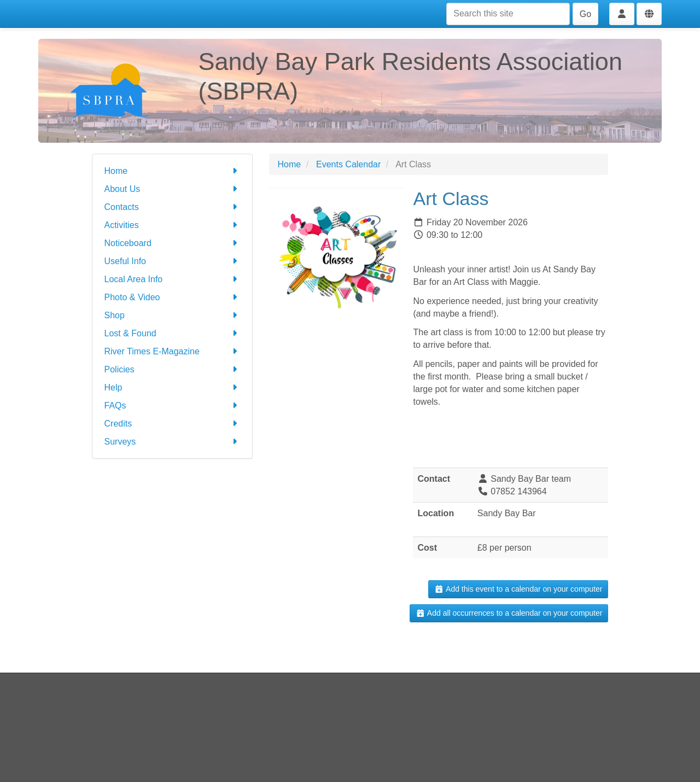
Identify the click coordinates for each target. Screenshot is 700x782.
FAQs (173, 405)
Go (585, 14)
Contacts (173, 207)
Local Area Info (173, 279)
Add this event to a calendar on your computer (518, 589)
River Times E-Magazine (173, 351)
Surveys (173, 442)
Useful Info (173, 261)
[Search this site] (508, 14)
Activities (173, 225)
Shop (173, 315)
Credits (173, 424)
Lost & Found (173, 333)
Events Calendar (348, 164)
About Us (173, 189)
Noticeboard (173, 243)
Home (173, 171)
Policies (173, 369)
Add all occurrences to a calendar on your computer (509, 613)
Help (173, 387)
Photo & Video (173, 297)
